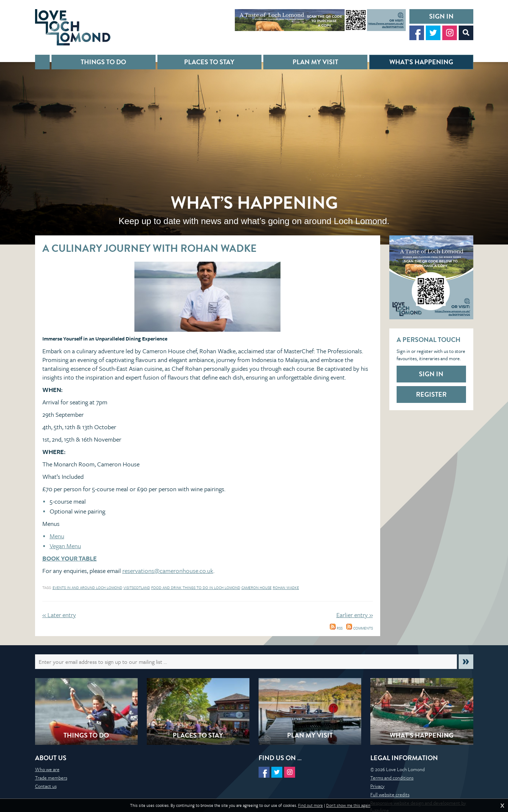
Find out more (310, 805)
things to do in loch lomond (211, 588)
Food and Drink (167, 588)
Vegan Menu (65, 546)
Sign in (441, 16)
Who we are (47, 769)
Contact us (46, 786)
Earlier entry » (355, 615)
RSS (336, 628)
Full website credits (390, 794)
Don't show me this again (348, 805)
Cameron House (257, 588)
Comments (360, 628)
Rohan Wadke (286, 588)
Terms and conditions (392, 778)
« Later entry (59, 615)
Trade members (51, 778)
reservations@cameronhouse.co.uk (168, 571)
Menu (57, 536)
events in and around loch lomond (87, 588)
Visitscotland (137, 588)
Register (431, 394)
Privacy (377, 786)
